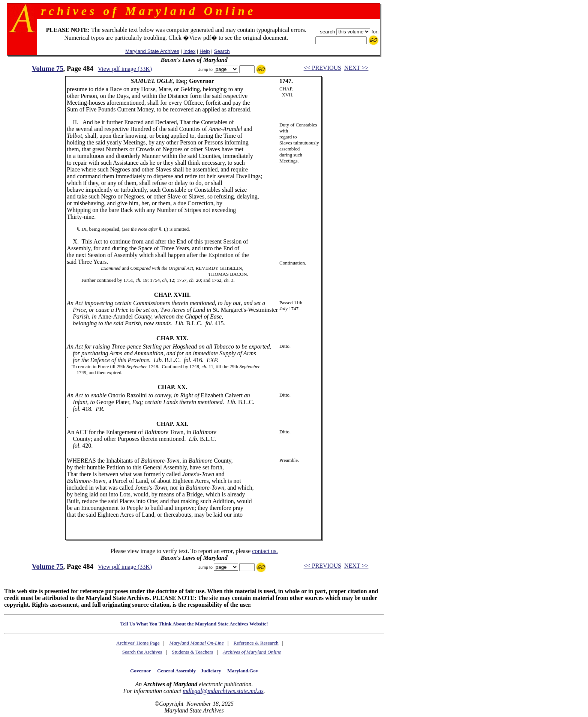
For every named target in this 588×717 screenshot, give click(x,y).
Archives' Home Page (138, 643)
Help (205, 51)
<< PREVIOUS (322, 68)
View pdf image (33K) (125, 69)
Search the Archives (142, 652)
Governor (140, 671)
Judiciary (211, 671)
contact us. (265, 551)
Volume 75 (48, 68)
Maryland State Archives (152, 51)
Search (222, 51)
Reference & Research (256, 643)
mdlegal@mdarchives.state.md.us (223, 691)
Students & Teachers (192, 652)
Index (190, 51)
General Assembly (176, 671)
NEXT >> (356, 68)
